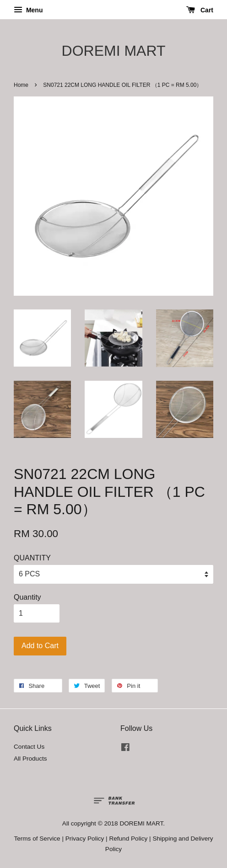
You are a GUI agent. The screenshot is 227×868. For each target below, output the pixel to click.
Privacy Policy (85, 839)
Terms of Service (37, 839)
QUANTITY (32, 558)
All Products (30, 759)
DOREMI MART (114, 51)
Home (21, 85)
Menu (28, 10)
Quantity (27, 597)
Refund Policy (128, 839)
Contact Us (29, 747)
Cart (200, 10)
